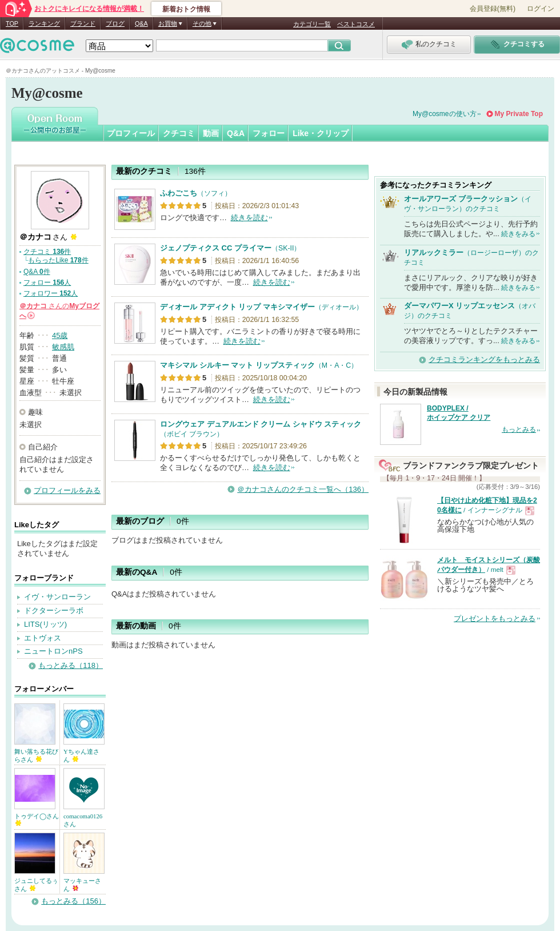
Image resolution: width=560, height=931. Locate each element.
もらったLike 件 (58, 260)
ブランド (83, 23)
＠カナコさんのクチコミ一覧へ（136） (303, 489)
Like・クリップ (321, 133)
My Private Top (519, 114)
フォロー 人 (47, 283)
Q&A (141, 23)
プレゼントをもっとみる (495, 618)
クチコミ (179, 133)
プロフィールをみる (67, 490)
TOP (12, 23)
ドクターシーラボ (54, 610)
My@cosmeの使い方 (445, 114)
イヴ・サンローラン (57, 597)
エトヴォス (43, 638)
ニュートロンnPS (53, 651)
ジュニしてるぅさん (36, 885)
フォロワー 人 (51, 293)
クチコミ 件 (47, 252)
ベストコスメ (356, 24)
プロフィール (131, 133)
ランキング (44, 23)
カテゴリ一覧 (312, 24)
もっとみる (519, 429)
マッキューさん (82, 885)
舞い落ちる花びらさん (36, 755)
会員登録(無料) (493, 9)
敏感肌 (63, 347)
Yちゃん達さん (81, 755)
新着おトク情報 (186, 9)
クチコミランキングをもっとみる (484, 359)
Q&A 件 (37, 272)
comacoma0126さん (83, 820)
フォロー (269, 133)
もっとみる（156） (73, 901)
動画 (211, 133)
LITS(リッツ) (45, 624)
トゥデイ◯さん (37, 819)
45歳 (60, 335)
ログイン (541, 9)
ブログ (115, 23)
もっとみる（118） (71, 665)
